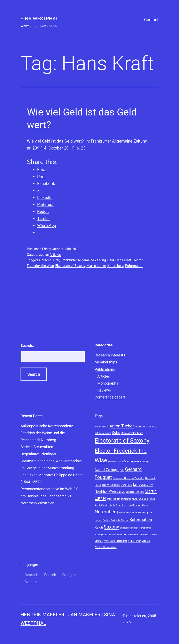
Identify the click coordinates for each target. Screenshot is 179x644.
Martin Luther (96, 266)
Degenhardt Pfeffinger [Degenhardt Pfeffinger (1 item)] (132, 433)
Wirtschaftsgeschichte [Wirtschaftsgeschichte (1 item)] (106, 547)
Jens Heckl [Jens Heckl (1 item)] (127, 485)
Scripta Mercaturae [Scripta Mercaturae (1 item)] (129, 528)
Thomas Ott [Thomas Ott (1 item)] (146, 535)
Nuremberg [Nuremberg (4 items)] (106, 512)
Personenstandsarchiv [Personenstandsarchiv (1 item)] (130, 513)
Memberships (106, 362)
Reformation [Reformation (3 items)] (141, 520)
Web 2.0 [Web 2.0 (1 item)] (146, 541)
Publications (105, 369)
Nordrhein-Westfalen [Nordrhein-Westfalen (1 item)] (138, 505)
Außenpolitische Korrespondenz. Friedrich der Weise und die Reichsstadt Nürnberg (47, 433)
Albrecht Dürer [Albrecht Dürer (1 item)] (102, 427)
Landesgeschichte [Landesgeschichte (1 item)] (135, 492)
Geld (111, 260)
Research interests (110, 355)
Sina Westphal (39, 19)
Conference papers (110, 397)
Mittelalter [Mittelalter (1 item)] (126, 499)
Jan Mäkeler (84, 615)
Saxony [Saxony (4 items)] (111, 527)
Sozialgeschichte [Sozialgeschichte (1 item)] (103, 535)
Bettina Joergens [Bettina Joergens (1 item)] (103, 433)
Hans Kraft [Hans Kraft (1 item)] (150, 478)
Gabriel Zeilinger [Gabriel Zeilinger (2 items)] (107, 470)
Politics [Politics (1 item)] (106, 520)
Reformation (134, 266)
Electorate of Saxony (70, 266)
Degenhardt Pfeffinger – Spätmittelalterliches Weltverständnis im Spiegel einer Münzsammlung (51, 461)
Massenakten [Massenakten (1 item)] (114, 499)
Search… (28, 345)
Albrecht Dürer (49, 260)
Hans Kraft (123, 260)
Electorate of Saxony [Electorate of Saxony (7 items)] (122, 441)
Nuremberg (116, 266)
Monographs (108, 383)
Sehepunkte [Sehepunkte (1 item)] (145, 528)
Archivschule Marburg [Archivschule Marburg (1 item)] (145, 427)
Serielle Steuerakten (37, 447)
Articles (55, 255)
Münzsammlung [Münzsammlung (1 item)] (140, 499)
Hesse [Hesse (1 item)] (98, 485)
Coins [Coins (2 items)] (116, 433)
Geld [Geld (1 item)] (122, 470)
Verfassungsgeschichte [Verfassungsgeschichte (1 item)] (116, 541)
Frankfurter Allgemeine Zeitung (83, 260)
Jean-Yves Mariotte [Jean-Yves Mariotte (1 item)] (111, 485)
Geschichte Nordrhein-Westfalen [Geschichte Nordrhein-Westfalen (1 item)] (129, 478)
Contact (151, 20)
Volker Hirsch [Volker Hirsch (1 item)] (135, 541)
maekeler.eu (136, 616)
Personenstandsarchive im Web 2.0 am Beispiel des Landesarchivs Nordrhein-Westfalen (49, 496)
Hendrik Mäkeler (42, 615)
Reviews (104, 390)
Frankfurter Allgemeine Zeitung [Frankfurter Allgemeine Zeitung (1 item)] (133, 462)
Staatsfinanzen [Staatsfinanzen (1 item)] (119, 535)
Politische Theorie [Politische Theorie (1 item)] (120, 520)
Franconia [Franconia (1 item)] (113, 462)
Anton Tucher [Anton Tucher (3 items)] (122, 426)
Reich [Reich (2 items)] (99, 527)
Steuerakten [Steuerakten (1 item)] (133, 535)
